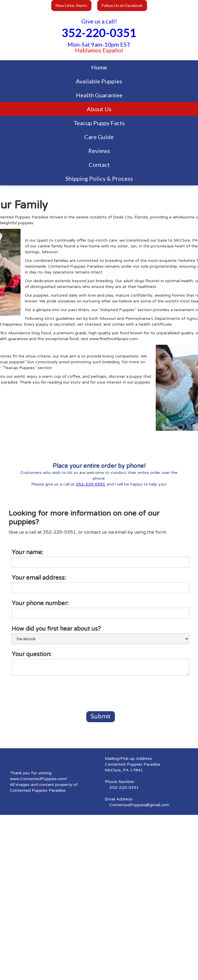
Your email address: (39, 578)
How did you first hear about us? (56, 629)
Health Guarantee (99, 95)
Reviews (99, 151)
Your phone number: (40, 603)
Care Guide (99, 137)
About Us (99, 109)
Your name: (27, 552)
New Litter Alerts (71, 5)
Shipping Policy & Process (99, 178)
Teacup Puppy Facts (99, 123)
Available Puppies (99, 81)
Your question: (32, 654)
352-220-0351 (91, 484)
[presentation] (56, 694)
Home (99, 67)
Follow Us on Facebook (122, 5)
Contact (99, 165)
